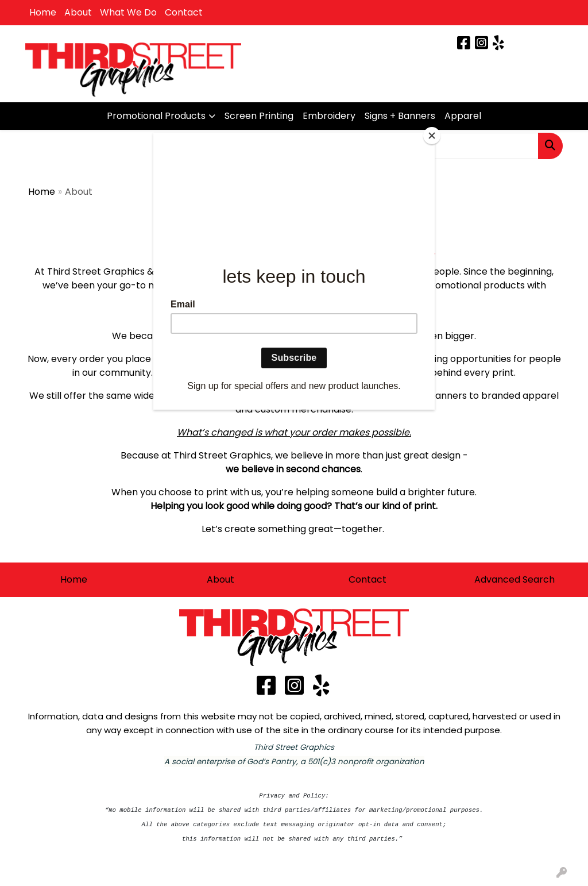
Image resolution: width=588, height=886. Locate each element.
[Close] (432, 136)
